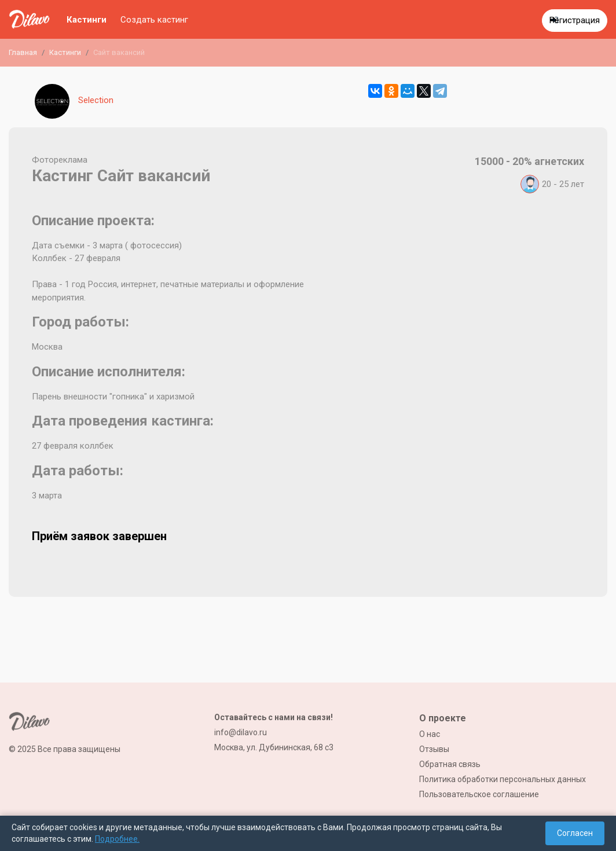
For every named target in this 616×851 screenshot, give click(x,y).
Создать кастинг (154, 20)
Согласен (575, 833)
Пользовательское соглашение (479, 794)
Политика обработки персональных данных (503, 779)
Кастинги (87, 20)
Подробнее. (117, 839)
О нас (430, 734)
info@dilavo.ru (241, 732)
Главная (23, 52)
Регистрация (575, 20)
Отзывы (434, 749)
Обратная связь (450, 764)
